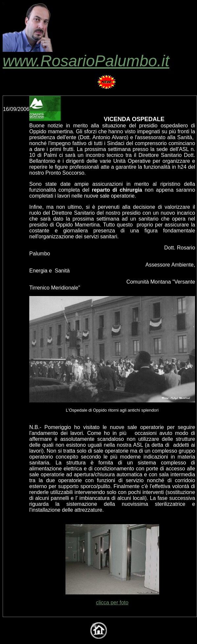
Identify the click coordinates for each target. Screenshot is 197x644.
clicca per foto (112, 602)
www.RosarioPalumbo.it (86, 54)
